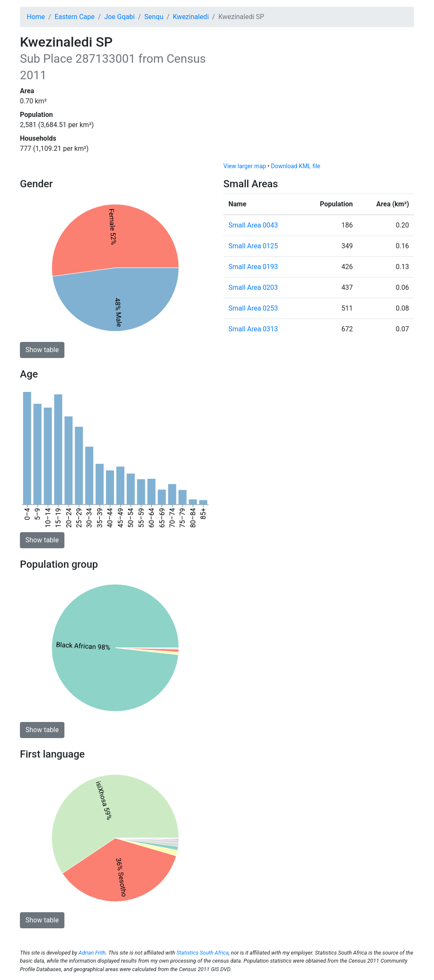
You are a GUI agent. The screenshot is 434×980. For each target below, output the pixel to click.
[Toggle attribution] (405, 153)
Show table (42, 350)
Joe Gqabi (120, 17)
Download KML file (295, 166)
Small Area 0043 (253, 225)
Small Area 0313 (253, 329)
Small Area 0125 (253, 246)
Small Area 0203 (253, 287)
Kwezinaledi (191, 17)
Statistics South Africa (202, 953)
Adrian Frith (92, 953)
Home (36, 17)
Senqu (154, 17)
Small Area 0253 (253, 308)
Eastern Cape (75, 17)
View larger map (245, 166)
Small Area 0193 (253, 267)
